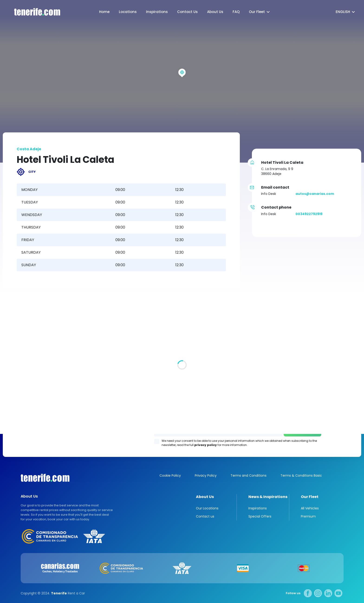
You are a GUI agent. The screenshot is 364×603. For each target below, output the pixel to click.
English (343, 12)
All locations (13, 384)
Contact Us (187, 12)
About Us (215, 12)
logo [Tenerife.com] (32, 12)
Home (104, 12)
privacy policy (206, 445)
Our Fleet (257, 12)
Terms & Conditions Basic (301, 475)
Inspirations (157, 12)
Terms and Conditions (249, 475)
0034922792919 (309, 214)
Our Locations (207, 508)
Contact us (205, 516)
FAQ (236, 12)
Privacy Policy (206, 475)
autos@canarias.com (315, 194)
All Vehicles (310, 508)
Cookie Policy (170, 475)
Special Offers (260, 516)
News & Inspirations (268, 497)
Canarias (45, 478)
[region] (182, 81)
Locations (128, 12)
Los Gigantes (241, 370)
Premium (308, 516)
